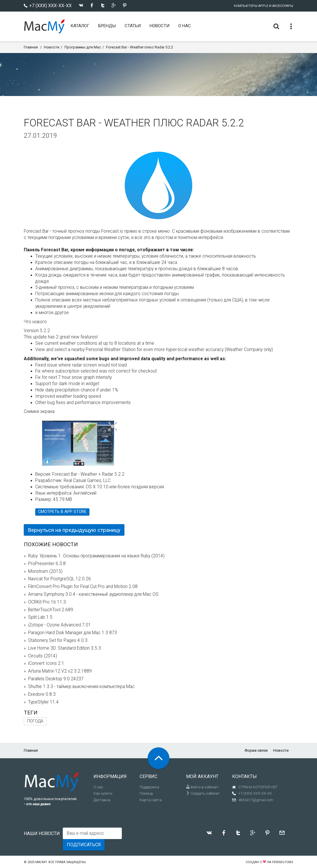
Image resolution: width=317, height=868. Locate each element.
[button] (113, 427)
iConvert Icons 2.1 (46, 663)
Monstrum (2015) (45, 571)
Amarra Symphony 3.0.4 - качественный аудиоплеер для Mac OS (93, 594)
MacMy (41, 862)
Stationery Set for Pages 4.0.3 (58, 640)
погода (35, 721)
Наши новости (42, 833)
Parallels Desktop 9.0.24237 (56, 679)
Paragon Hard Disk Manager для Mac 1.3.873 (73, 633)
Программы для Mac (83, 47)
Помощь (146, 793)
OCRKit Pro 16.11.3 (47, 602)
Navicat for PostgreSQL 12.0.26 (59, 579)
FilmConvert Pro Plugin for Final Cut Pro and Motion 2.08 (83, 587)
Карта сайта (151, 800)
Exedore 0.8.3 (42, 694)
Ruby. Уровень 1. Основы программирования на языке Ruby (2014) (96, 556)
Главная (31, 47)
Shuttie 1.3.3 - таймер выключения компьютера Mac (81, 687)
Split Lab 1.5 (40, 617)
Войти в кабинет (202, 787)
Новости (52, 47)
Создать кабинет (203, 793)
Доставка (102, 800)
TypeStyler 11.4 (43, 702)
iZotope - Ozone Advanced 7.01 (59, 625)
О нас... (99, 787)
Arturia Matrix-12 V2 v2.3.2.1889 (60, 671)
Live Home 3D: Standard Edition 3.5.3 (64, 648)
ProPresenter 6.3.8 (47, 564)
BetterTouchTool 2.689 (51, 610)
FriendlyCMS (283, 862)
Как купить (103, 793)
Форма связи (256, 750)
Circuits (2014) (43, 656)
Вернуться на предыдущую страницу (74, 530)
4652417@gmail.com (256, 800)
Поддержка (149, 787)
